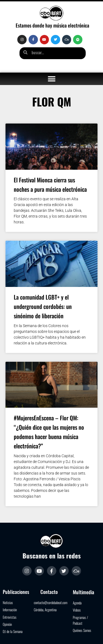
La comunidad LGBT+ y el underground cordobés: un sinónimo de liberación (43, 306)
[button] (51, 79)
